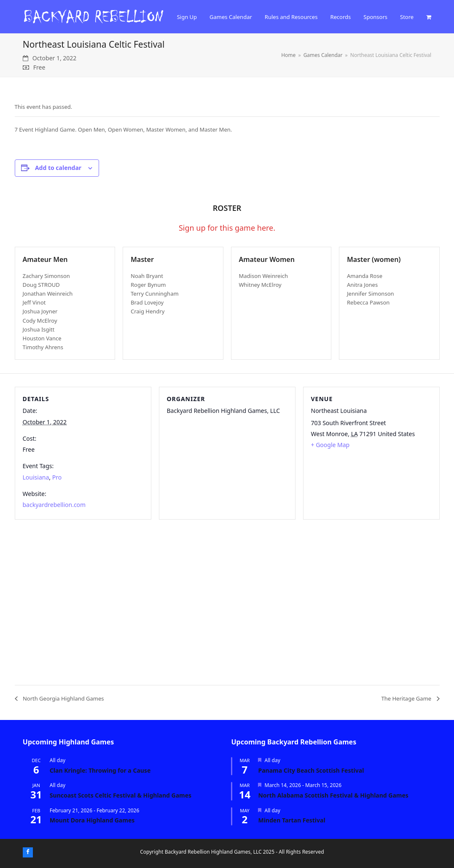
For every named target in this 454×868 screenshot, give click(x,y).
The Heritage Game (407, 698)
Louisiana (36, 477)
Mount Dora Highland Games (92, 820)
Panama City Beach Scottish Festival (311, 770)
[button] (429, 17)
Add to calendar (58, 168)
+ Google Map (330, 445)
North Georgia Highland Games (63, 698)
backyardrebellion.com (54, 505)
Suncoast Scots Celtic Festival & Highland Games (121, 795)
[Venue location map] (227, 601)
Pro (57, 477)
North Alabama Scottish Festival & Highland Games (333, 795)
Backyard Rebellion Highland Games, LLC (213, 852)
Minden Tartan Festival (291, 820)
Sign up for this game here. (227, 228)
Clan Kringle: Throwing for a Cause (100, 770)
